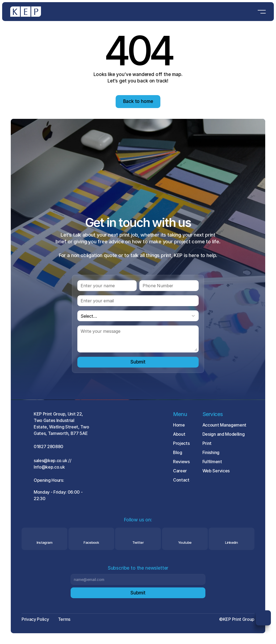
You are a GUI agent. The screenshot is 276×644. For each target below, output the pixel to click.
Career (180, 471)
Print (207, 443)
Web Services (216, 471)
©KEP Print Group (237, 619)
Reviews (181, 462)
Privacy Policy (35, 619)
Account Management (224, 425)
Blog (178, 452)
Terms (64, 619)
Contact (181, 480)
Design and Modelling (224, 434)
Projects (181, 443)
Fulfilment (212, 462)
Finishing (211, 452)
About (179, 434)
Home (179, 425)
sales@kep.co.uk (50, 461)
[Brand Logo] (26, 12)
